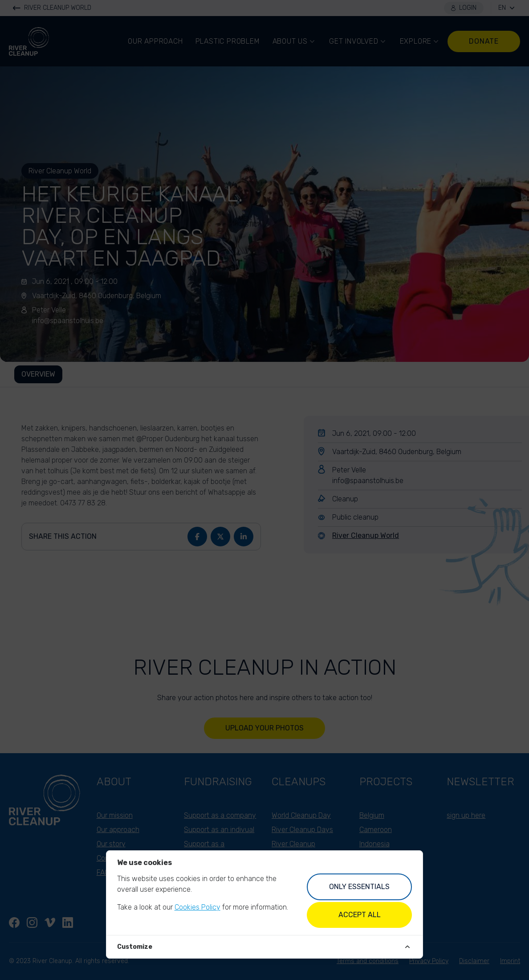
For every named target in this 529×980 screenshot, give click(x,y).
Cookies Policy (197, 907)
